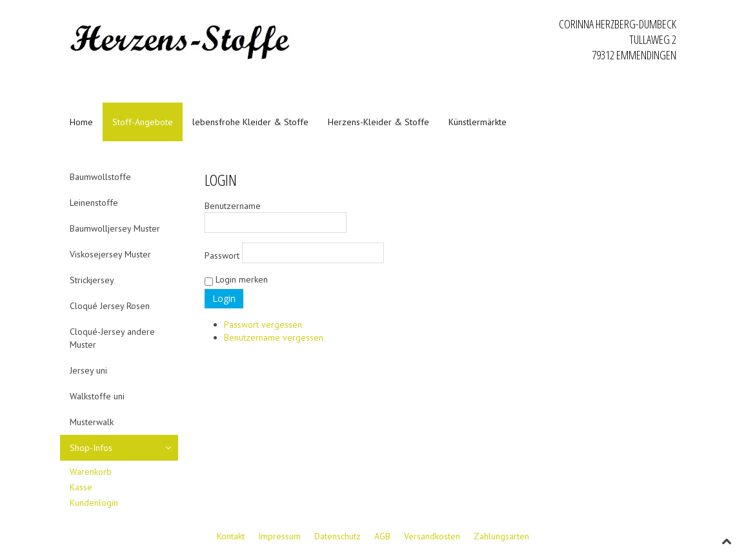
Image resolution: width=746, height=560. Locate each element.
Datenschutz (338, 536)
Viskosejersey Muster (110, 254)
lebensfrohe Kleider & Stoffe (250, 122)
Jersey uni (88, 370)
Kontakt (231, 536)
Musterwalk (92, 422)
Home (81, 122)
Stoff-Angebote (143, 122)
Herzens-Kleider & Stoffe (378, 122)
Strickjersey (92, 280)
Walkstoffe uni (97, 396)
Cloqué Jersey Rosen (110, 306)
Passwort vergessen (263, 325)
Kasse (81, 487)
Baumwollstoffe (100, 177)
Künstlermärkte (478, 122)
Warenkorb (91, 472)
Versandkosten (432, 536)
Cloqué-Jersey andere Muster (112, 338)
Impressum (279, 536)
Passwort (294, 253)
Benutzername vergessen (274, 337)
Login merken (236, 280)
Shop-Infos (91, 448)
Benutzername (276, 216)
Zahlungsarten (501, 536)
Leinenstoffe (94, 203)
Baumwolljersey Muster (115, 228)
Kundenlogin (94, 503)
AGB (382, 536)
